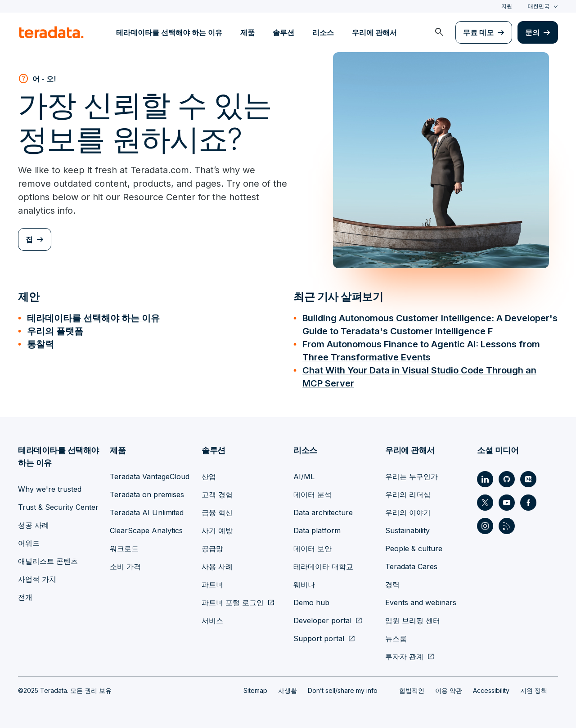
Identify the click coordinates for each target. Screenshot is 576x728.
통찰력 (40, 343)
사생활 (288, 688)
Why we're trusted (50, 486)
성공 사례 (34, 522)
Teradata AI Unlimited (147, 510)
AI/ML (304, 474)
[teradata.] (51, 32)
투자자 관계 (404, 654)
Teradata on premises (147, 492)
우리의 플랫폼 (55, 331)
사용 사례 (217, 564)
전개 (25, 594)
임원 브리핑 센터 (413, 618)
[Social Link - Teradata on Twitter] (485, 500)
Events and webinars (421, 600)
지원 (507, 6)
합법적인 (412, 688)
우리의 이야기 (408, 510)
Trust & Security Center (58, 504)
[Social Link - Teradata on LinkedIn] (485, 476)
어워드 (29, 540)
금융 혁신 (217, 510)
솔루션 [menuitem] (283, 32)
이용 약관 (449, 688)
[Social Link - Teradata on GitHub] (507, 476)
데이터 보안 (313, 546)
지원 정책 (534, 688)
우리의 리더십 (408, 492)
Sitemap (255, 688)
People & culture (414, 546)
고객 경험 (217, 492)
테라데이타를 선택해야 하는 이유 (93, 318)
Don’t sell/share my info (343, 688)
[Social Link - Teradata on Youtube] (507, 500)
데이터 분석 (313, 492)
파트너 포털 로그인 (233, 600)
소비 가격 (125, 564)
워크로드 (124, 546)
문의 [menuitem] (532, 32)
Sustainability (407, 528)
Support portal (319, 636)
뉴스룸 (396, 636)
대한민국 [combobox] (539, 6)
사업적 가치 (37, 576)
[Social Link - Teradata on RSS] (507, 523)
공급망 (212, 546)
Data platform (317, 528)
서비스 (212, 618)
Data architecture (323, 510)
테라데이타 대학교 (323, 564)
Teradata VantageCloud (150, 474)
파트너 (212, 582)
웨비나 (304, 582)
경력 (392, 582)
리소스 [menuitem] (323, 32)
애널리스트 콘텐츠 (48, 558)
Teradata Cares (411, 564)
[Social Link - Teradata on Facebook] (528, 500)
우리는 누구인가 (412, 474)
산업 (209, 474)
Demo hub (311, 600)
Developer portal (322, 618)
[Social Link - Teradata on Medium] (528, 476)
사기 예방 (217, 528)
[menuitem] (439, 32)
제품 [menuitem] (247, 32)
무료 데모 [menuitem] (478, 32)
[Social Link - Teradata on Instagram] (485, 523)
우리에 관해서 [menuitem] (374, 32)
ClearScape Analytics (146, 528)
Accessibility (491, 688)
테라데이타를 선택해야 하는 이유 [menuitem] (169, 32)
